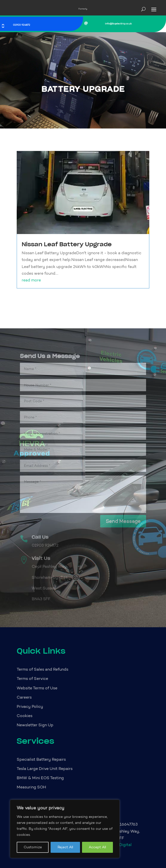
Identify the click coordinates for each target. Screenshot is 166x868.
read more (31, 280)
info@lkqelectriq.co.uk (118, 24)
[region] (65, 829)
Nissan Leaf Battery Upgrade (67, 244)
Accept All (97, 847)
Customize (33, 847)
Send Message (123, 521)
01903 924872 (22, 25)
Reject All (65, 847)
